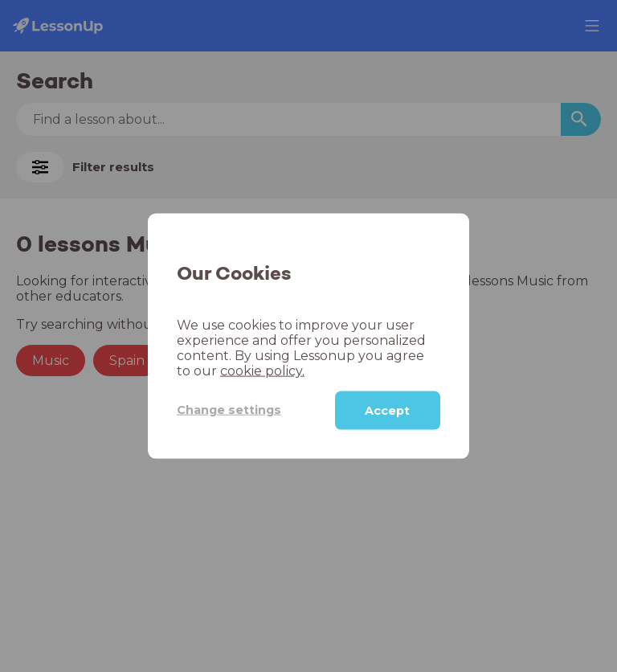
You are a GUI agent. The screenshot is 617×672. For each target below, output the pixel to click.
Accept (387, 410)
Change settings (229, 410)
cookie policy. (262, 370)
